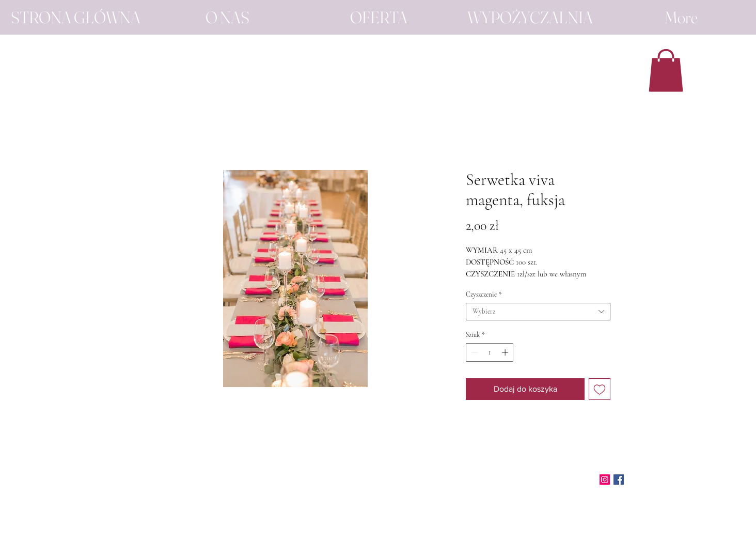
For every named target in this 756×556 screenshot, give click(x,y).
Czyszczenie (484, 295)
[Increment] (506, 352)
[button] (666, 70)
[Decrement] (474, 352)
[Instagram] (605, 480)
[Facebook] (619, 480)
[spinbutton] (490, 352)
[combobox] (538, 312)
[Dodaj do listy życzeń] (600, 389)
